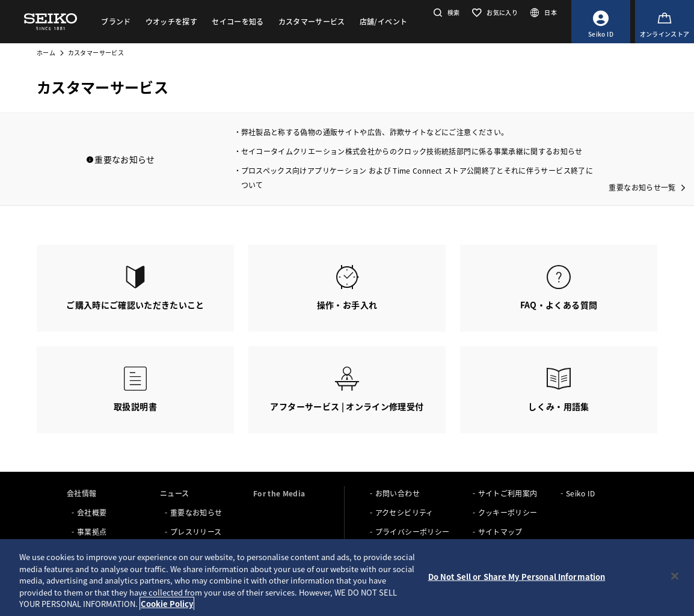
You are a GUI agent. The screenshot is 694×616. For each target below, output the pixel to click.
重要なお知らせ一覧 (642, 187)
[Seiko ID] (601, 22)
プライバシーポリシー (413, 532)
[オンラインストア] (665, 22)
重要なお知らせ (196, 512)
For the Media (279, 493)
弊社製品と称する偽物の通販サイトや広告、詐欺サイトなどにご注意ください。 (375, 132)
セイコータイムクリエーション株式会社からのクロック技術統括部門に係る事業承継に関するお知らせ (412, 151)
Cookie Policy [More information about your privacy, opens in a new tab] (167, 604)
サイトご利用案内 (508, 493)
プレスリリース (196, 532)
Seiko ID (581, 493)
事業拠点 (92, 532)
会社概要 (92, 512)
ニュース (174, 493)
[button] (445, 12)
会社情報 (81, 493)
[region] (347, 578)
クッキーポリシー (508, 512)
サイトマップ (500, 532)
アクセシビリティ (404, 512)
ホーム (46, 53)
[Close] (675, 576)
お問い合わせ (398, 493)
